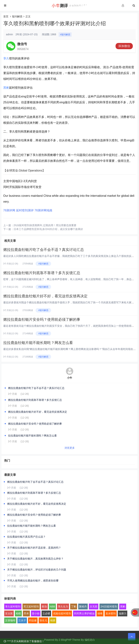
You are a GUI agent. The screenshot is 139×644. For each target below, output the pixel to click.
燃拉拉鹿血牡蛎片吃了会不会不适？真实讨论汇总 (44, 250)
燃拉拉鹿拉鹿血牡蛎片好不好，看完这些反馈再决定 (45, 296)
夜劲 (44, 607)
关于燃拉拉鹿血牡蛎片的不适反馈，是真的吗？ (34, 548)
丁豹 (74, 607)
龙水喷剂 (111, 613)
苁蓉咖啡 (10, 620)
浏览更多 (70, 448)
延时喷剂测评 (25, 210)
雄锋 (100, 613)
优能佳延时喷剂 (62, 613)
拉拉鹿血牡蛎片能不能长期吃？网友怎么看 (38, 343)
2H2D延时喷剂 (109, 607)
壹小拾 (36, 613)
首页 (6, 16)
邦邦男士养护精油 (84, 613)
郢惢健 (33, 620)
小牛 (70, 378)
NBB (52, 607)
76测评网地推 (43, 210)
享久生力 (63, 607)
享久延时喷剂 (13, 607)
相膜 (53, 620)
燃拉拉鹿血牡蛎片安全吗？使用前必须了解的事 (42, 319)
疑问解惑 (17, 16)
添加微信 (124, 46)
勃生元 (43, 620)
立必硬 (46, 613)
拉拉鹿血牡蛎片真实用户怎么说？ (26, 537)
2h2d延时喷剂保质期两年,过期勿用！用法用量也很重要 (45, 225)
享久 (6, 58)
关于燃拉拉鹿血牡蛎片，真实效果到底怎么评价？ (35, 559)
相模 (18, 613)
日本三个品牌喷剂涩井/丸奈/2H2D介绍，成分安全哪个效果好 (48, 229)
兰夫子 (22, 620)
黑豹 (6, 88)
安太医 (9, 613)
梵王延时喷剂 (31, 607)
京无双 (94, 607)
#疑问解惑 (65, 35)
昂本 (26, 613)
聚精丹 (83, 607)
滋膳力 (123, 613)
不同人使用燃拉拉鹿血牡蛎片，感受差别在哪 (33, 581)
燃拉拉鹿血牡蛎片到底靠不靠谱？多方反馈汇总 (42, 273)
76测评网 (9, 210)
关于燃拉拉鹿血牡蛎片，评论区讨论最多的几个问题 (37, 570)
